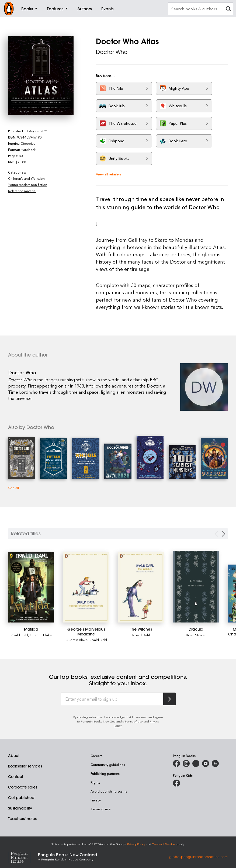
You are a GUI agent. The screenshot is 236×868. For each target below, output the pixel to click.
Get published (21, 798)
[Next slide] (224, 534)
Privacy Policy (136, 844)
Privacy (96, 800)
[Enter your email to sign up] (112, 699)
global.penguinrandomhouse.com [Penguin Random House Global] (198, 856)
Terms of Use (134, 721)
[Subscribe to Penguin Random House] (169, 699)
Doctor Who (112, 52)
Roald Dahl (19, 635)
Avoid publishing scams (109, 791)
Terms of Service (164, 844)
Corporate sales (23, 787)
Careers (96, 756)
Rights (95, 782)
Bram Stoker (196, 635)
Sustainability (20, 808)
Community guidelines (108, 765)
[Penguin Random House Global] (23, 857)
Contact (16, 777)
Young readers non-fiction (28, 185)
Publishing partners (105, 773)
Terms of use (100, 809)
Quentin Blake (41, 635)
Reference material (22, 191)
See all (13, 488)
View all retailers (109, 174)
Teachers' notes (22, 819)
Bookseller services (25, 766)
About (14, 756)
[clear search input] (228, 9)
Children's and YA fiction (26, 178)
